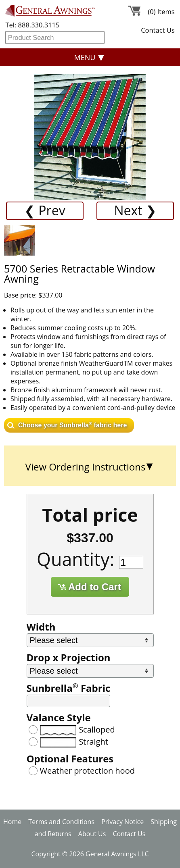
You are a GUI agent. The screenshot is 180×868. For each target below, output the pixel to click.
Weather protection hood (87, 771)
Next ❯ (135, 210)
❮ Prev (45, 210)
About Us (92, 834)
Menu (85, 57)
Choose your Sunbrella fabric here (73, 425)
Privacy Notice (122, 822)
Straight (93, 742)
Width (41, 627)
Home (12, 822)
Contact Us (158, 30)
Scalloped (97, 730)
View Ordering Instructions (86, 467)
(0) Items (161, 12)
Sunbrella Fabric (69, 688)
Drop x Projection (69, 657)
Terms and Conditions (61, 822)
